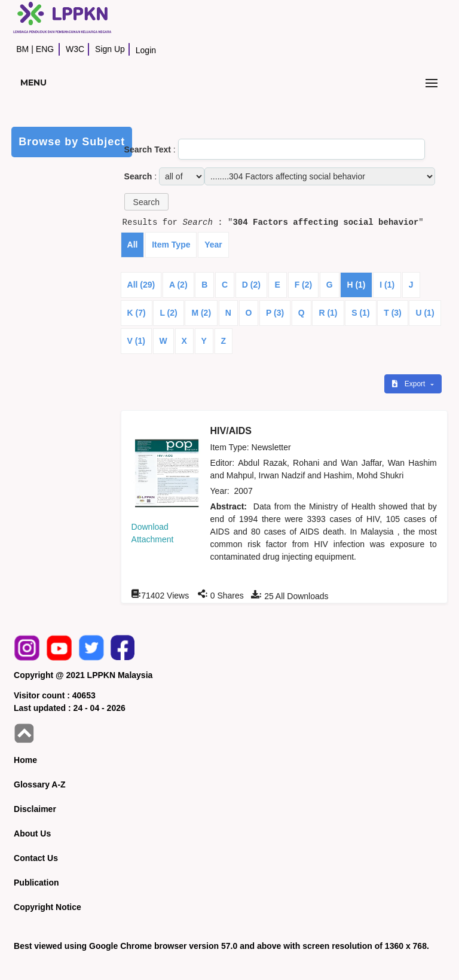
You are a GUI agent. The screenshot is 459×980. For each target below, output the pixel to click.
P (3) (275, 313)
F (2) (304, 285)
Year (213, 245)
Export (409, 384)
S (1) (360, 313)
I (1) (387, 285)
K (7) (137, 313)
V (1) (136, 341)
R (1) (328, 313)
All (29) (141, 285)
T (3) (393, 313)
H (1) (356, 285)
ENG (45, 49)
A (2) (178, 285)
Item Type (171, 245)
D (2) (251, 285)
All (133, 245)
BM (22, 49)
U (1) (425, 313)
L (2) (168, 313)
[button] (146, 202)
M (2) (201, 313)
